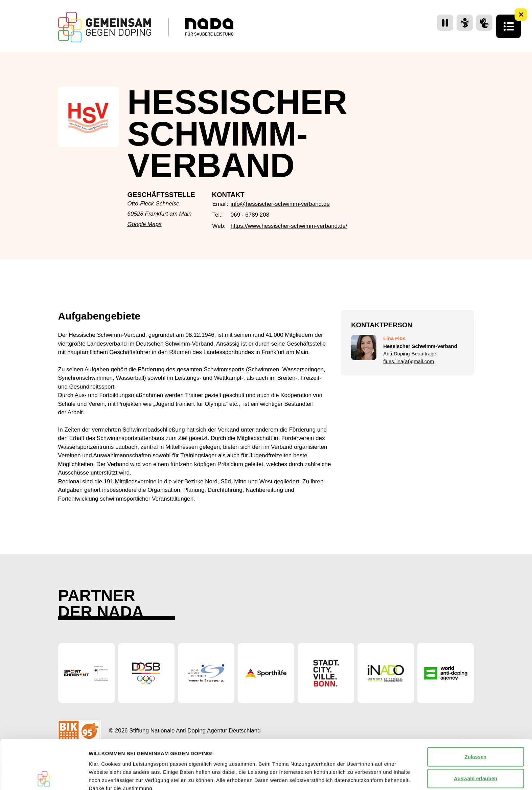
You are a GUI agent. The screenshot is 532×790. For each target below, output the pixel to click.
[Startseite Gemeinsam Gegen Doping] (105, 27)
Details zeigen (360, 777)
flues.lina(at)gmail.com (409, 361)
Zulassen (475, 708)
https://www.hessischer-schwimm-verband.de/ (289, 226)
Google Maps (145, 224)
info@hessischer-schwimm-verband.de (280, 204)
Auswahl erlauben (476, 729)
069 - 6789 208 (250, 215)
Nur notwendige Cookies (476, 751)
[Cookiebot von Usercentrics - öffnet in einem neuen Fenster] (44, 777)
